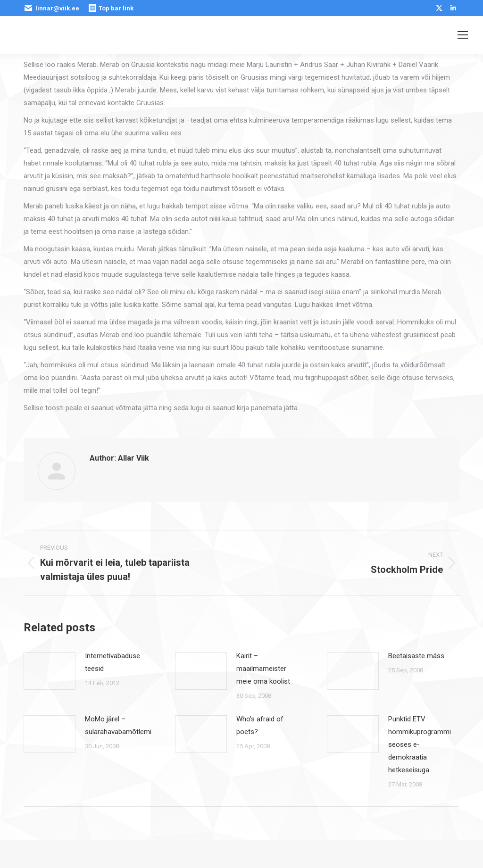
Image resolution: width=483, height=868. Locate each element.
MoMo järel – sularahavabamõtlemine (122, 725)
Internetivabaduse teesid (112, 662)
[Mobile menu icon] (463, 35)
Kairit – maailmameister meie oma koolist (263, 669)
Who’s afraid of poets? (260, 725)
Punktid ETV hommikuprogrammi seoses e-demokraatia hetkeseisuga (420, 744)
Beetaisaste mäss (416, 656)
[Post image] (50, 671)
